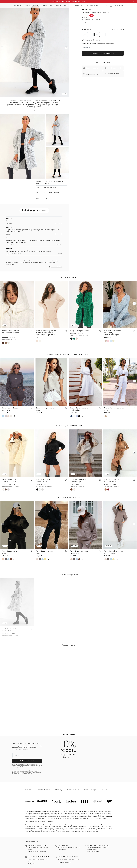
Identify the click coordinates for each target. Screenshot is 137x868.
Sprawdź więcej (69, 755)
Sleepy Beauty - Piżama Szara (45, 432)
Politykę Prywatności (28, 792)
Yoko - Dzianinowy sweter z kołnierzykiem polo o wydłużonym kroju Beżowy (46, 355)
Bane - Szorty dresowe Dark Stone (11, 432)
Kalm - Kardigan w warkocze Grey (9, 650)
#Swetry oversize (73, 811)
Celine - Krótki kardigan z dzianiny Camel (114, 501)
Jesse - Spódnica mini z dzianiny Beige (79, 501)
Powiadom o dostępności (103, 53)
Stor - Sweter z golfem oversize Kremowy (10, 501)
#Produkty (58, 811)
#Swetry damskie (44, 811)
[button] (115, 6)
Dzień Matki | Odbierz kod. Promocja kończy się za (69, 2)
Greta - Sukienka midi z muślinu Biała (79, 432)
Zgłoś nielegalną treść (56, 290)
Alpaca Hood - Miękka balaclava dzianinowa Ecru (11, 355)
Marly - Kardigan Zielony (79, 353)
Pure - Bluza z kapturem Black (11, 573)
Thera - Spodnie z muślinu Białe (114, 432)
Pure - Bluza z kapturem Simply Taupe (79, 573)
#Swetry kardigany (91, 811)
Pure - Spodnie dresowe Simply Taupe (114, 573)
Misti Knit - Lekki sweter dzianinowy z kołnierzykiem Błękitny (113, 355)
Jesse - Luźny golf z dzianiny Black (44, 501)
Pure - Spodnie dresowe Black (45, 573)
